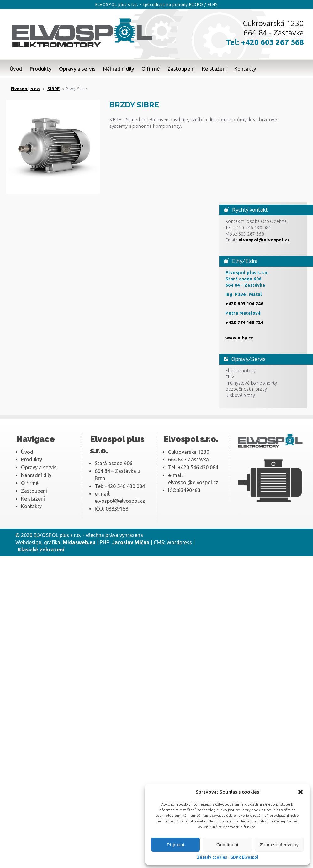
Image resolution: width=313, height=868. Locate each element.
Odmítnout (227, 845)
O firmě (151, 69)
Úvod (16, 69)
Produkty (41, 69)
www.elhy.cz (239, 338)
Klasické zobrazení (41, 550)
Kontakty (245, 69)
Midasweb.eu (79, 542)
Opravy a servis (77, 69)
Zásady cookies (212, 857)
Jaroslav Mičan (131, 542)
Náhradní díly (119, 69)
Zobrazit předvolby (279, 845)
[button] (300, 792)
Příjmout (176, 845)
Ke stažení (214, 69)
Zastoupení (181, 69)
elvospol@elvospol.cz (264, 240)
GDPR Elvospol (244, 857)
